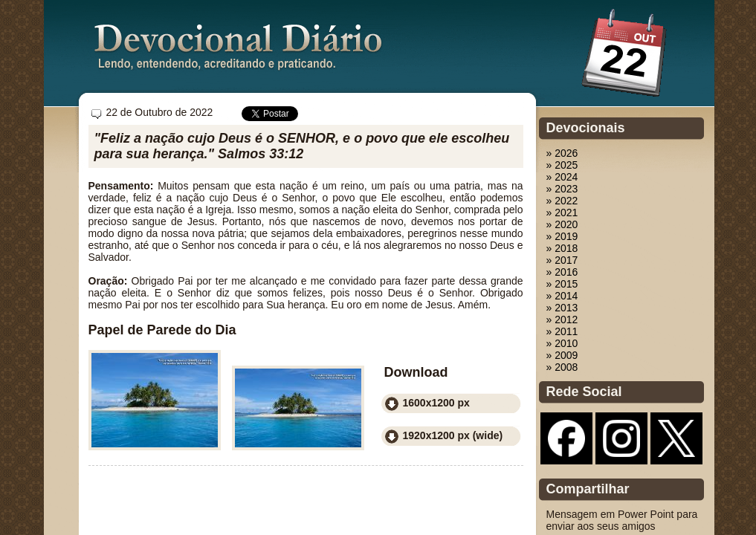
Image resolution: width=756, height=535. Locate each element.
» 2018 (562, 248)
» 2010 (562, 343)
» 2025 (562, 165)
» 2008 (562, 367)
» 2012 (562, 320)
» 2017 (562, 260)
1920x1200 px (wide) (453, 435)
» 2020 (562, 224)
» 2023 (562, 189)
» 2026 (562, 153)
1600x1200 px (436, 403)
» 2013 (562, 308)
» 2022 (562, 201)
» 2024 (562, 177)
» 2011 (562, 331)
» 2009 (562, 355)
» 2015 (562, 284)
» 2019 (562, 236)
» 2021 (562, 213)
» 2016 (562, 272)
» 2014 (562, 296)
